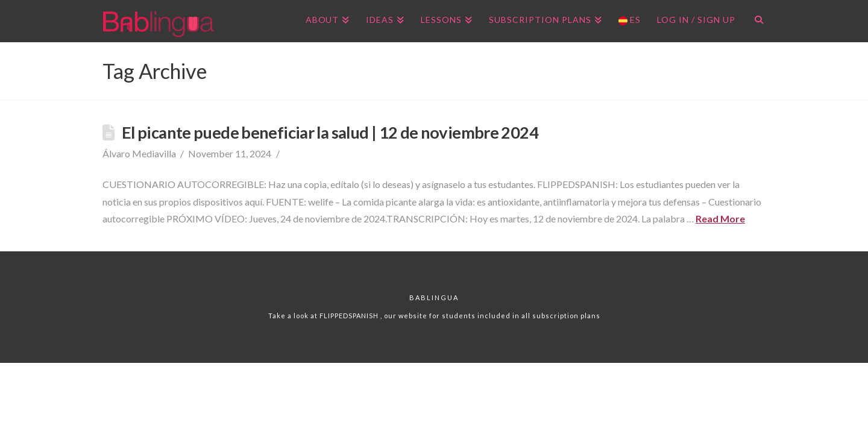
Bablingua (434, 297)
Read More (720, 219)
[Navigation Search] (754, 21)
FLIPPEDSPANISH (350, 316)
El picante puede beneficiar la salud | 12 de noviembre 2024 (330, 132)
